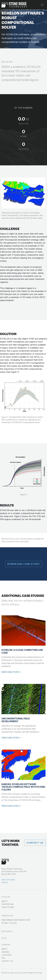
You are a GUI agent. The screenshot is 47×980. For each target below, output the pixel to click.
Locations (6, 955)
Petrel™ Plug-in (9, 923)
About (5, 901)
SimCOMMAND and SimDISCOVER (16, 920)
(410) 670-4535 (8, 880)
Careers (5, 952)
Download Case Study (24, 564)
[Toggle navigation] (42, 5)
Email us (5, 882)
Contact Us (35, 843)
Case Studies (8, 907)
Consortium (7, 904)
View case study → (11, 672)
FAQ (3, 958)
